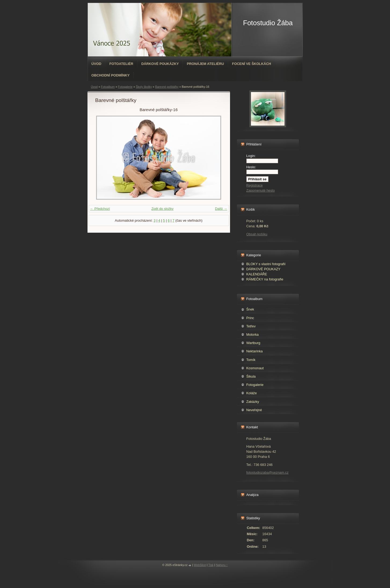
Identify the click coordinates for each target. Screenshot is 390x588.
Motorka (253, 335)
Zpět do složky (163, 209)
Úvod (96, 64)
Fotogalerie (125, 87)
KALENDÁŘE (257, 274)
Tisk (211, 565)
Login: (251, 156)
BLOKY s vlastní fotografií (266, 264)
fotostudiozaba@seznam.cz (267, 472)
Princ (250, 318)
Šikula (251, 376)
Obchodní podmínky (111, 75)
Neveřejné (254, 410)
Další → (221, 209)
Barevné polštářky (167, 87)
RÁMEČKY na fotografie (265, 279)
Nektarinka (255, 351)
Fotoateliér (121, 64)
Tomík (251, 360)
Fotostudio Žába (268, 23)
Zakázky (253, 402)
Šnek (250, 309)
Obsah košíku (257, 234)
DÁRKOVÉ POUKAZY (263, 269)
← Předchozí (100, 209)
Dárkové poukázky (160, 64)
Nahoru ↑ (222, 565)
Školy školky (144, 87)
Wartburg (253, 343)
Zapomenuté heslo (261, 190)
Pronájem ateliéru (205, 64)
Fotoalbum (108, 87)
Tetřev (251, 326)
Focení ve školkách (252, 64)
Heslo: (251, 167)
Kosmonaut (255, 368)
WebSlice (200, 565)
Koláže (252, 393)
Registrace (255, 185)
